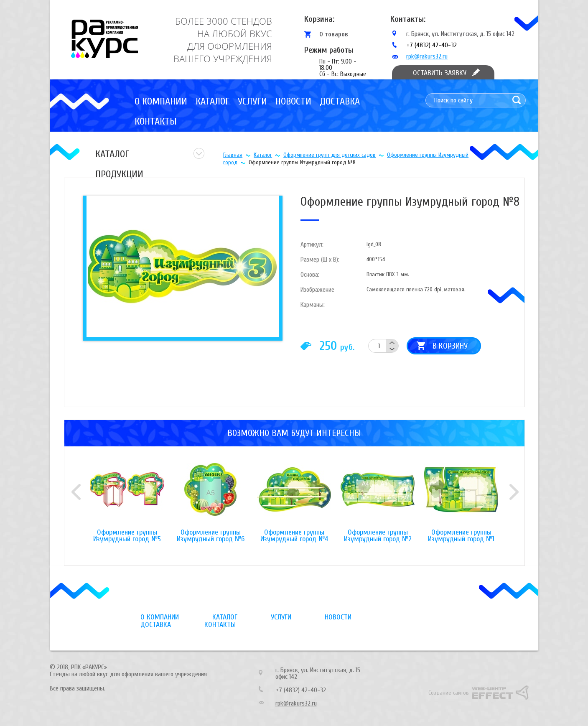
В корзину (450, 346)
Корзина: (319, 19)
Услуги (252, 101)
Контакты (156, 121)
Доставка (340, 101)
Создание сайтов (449, 693)
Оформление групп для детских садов (330, 155)
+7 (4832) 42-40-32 (431, 45)
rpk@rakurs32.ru (427, 56)
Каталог (213, 101)
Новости (293, 101)
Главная (233, 155)
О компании (161, 101)
